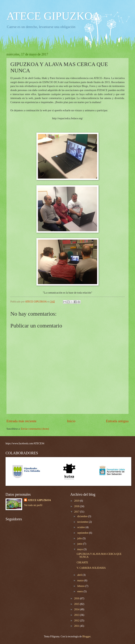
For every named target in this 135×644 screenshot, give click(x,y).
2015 (77, 604)
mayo (80, 549)
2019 (77, 501)
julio (80, 538)
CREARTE (82, 563)
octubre (81, 527)
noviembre (83, 522)
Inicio (71, 421)
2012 (77, 621)
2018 (77, 506)
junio (80, 544)
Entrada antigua (117, 421)
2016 (77, 598)
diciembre (83, 516)
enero (80, 591)
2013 (77, 615)
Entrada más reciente (21, 421)
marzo (81, 580)
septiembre (83, 533)
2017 (77, 512)
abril (80, 575)
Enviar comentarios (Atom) (35, 429)
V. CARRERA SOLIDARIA (91, 568)
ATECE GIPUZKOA (53, 16)
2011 (77, 626)
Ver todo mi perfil (33, 505)
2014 (77, 609)
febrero (81, 586)
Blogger (86, 636)
